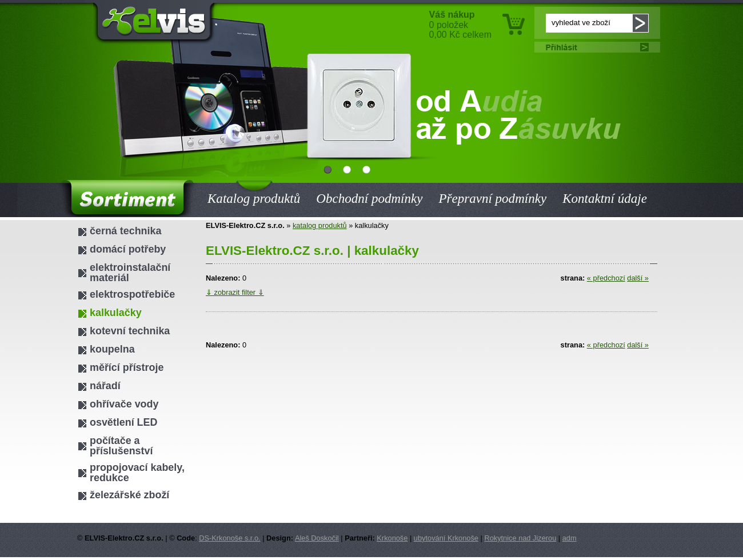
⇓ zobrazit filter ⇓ (235, 292)
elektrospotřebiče (132, 294)
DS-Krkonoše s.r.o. (229, 538)
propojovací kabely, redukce (137, 473)
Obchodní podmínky (369, 198)
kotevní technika (130, 331)
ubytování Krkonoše (446, 538)
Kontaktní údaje (605, 198)
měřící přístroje (127, 367)
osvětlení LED (123, 422)
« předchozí (606, 278)
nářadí (105, 386)
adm (570, 538)
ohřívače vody (124, 404)
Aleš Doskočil (317, 538)
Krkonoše (392, 538)
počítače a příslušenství (121, 446)
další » (638, 278)
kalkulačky (116, 313)
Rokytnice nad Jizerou (520, 538)
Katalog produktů (254, 191)
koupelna (112, 349)
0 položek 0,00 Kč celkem (460, 25)
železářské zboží (129, 495)
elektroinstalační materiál (130, 273)
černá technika (125, 231)
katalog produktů (320, 225)
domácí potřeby (128, 249)
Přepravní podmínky (492, 198)
